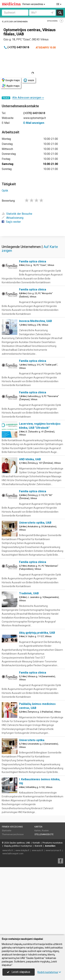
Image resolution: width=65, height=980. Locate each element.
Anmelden (50, 914)
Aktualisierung (13, 218)
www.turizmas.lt (53, 918)
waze (29, 80)
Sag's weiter (11, 222)
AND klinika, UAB (30, 527)
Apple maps (11, 86)
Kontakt (36, 911)
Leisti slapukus (19, 972)
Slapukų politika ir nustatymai (18, 914)
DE (59, 4)
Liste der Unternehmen (15, 22)
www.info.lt (8, 918)
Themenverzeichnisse (13, 902)
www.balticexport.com (13, 921)
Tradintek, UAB (29, 661)
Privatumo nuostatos (53, 911)
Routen (45, 899)
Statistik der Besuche (17, 214)
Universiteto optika (32, 808)
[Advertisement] (32, 270)
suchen (60, 13)
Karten (38, 895)
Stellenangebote (44, 902)
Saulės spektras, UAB (20, 911)
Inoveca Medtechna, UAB (35, 389)
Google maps (11, 80)
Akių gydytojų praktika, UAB (37, 701)
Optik (5, 191)
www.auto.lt (37, 918)
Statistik (38, 914)
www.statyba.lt (22, 918)
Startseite (7, 899)
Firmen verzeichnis (34, 4)
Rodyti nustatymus (49, 972)
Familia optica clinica (33, 329)
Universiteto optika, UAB (35, 591)
